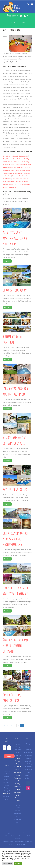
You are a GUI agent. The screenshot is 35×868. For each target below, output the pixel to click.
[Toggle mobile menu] (32, 4)
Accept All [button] (18, 864)
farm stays (17, 778)
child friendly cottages (17, 761)
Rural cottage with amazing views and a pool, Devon (15, 238)
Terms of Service (19, 844)
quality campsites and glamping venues (17, 795)
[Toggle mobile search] (28, 4)
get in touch (7, 794)
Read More (7, 261)
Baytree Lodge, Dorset (15, 490)
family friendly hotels (17, 784)
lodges (19, 767)
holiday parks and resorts (17, 772)
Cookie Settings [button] (8, 864)
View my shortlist (19, 23)
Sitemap (7, 836)
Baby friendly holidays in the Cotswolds (15, 156)
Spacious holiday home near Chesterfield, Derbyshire (15, 646)
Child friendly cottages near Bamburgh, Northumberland (16, 539)
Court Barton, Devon (15, 290)
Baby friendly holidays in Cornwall (14, 159)
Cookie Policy (14, 836)
